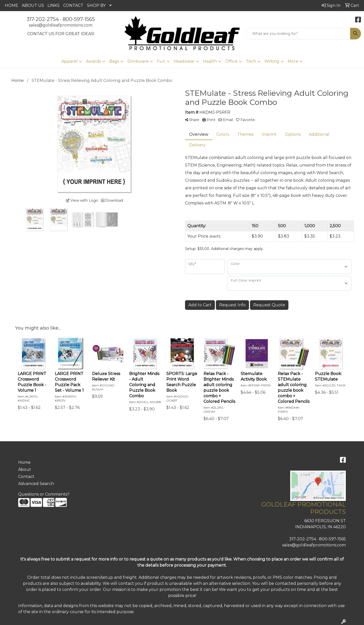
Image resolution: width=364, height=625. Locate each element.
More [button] (293, 61)
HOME (12, 5)
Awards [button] (93, 61)
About (25, 469)
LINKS (54, 5)
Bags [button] (114, 61)
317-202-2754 (43, 19)
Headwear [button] (184, 61)
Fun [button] (161, 61)
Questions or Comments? (44, 494)
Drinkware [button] (138, 61)
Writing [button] (272, 61)
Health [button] (210, 61)
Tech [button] (251, 61)
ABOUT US (33, 5)
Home (24, 462)
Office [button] (231, 61)
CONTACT (73, 5)
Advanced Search (36, 484)
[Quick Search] (298, 34)
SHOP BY (96, 5)
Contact (26, 477)
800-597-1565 (79, 19)
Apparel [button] (70, 61)
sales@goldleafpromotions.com (61, 25)
